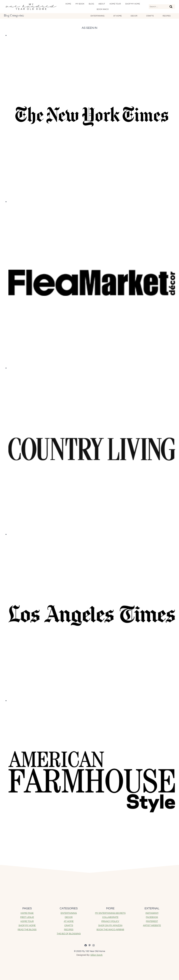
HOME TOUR (27, 921)
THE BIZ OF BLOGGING (69, 934)
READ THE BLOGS (27, 930)
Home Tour (115, 4)
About (102, 4)
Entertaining (97, 16)
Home (68, 4)
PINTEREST (152, 921)
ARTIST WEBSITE (152, 925)
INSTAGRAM (152, 913)
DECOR (69, 917)
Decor (134, 16)
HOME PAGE (27, 913)
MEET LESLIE (27, 917)
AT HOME (69, 921)
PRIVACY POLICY (110, 921)
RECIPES (69, 930)
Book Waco (103, 9)
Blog (91, 4)
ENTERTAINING (69, 913)
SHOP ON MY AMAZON (110, 925)
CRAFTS (69, 925)
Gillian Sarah (97, 955)
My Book (80, 4)
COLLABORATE (110, 917)
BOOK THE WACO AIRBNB (110, 930)
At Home (117, 16)
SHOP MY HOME (27, 925)
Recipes (167, 16)
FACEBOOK (152, 917)
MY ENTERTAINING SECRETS (110, 913)
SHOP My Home (133, 4)
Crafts (150, 16)
